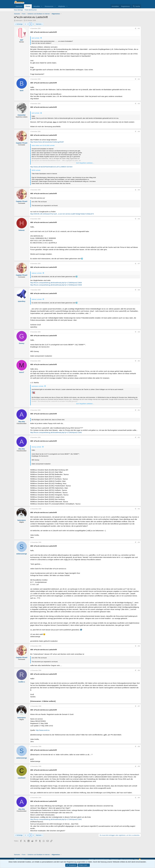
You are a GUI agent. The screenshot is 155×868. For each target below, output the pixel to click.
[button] (42, 6)
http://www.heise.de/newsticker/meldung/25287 (47, 142)
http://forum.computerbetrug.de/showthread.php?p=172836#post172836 (56, 285)
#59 (139, 766)
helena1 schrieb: (37, 273)
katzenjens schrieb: (38, 386)
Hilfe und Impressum (126, 859)
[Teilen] (136, 29)
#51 (139, 410)
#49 (139, 332)
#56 (139, 670)
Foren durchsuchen (31, 10)
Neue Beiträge (18, 10)
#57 (139, 706)
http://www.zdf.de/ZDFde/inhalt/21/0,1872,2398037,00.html (51, 167)
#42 (139, 79)
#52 (139, 437)
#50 (139, 361)
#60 (139, 798)
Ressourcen (49, 6)
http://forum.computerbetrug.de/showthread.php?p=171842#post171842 (56, 432)
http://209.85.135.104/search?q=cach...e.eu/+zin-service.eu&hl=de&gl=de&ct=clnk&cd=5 (62, 214)
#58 (139, 747)
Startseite (19, 6)
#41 (139, 28)
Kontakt (91, 859)
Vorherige (20, 24)
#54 (139, 542)
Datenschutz (115, 859)
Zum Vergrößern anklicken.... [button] (85, 163)
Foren (28, 6)
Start (136, 859)
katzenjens (19, 20)
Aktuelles (37, 6)
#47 (139, 264)
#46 (139, 219)
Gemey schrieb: (37, 447)
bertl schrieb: (36, 38)
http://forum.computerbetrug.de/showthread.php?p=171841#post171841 (56, 819)
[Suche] (136, 6)
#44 (139, 132)
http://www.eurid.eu (43, 730)
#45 (139, 190)
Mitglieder (62, 6)
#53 (139, 509)
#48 (139, 290)
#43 (139, 104)
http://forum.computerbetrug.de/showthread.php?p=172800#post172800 (56, 283)
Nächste (39, 24)
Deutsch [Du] (19, 859)
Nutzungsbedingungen (102, 859)
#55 (139, 646)
